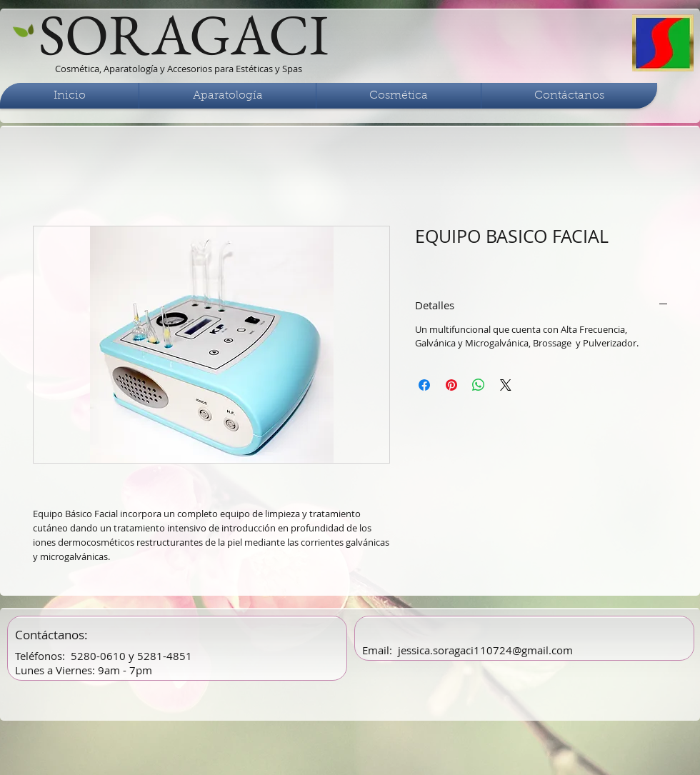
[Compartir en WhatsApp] (479, 385)
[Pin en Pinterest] (451, 385)
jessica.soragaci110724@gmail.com (485, 650)
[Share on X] (506, 385)
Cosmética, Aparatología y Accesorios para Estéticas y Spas (179, 69)
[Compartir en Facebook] (424, 385)
